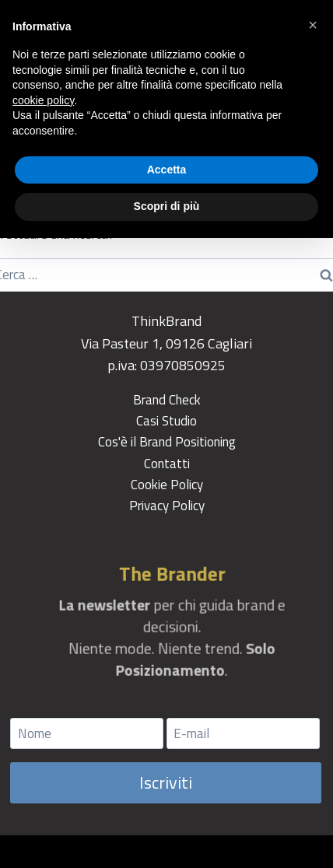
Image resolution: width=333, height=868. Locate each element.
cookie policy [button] (43, 100)
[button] (313, 25)
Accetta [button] (167, 170)
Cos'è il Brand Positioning (167, 442)
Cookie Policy (167, 485)
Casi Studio (166, 421)
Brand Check (167, 400)
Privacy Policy (167, 506)
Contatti (167, 464)
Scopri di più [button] (167, 206)
